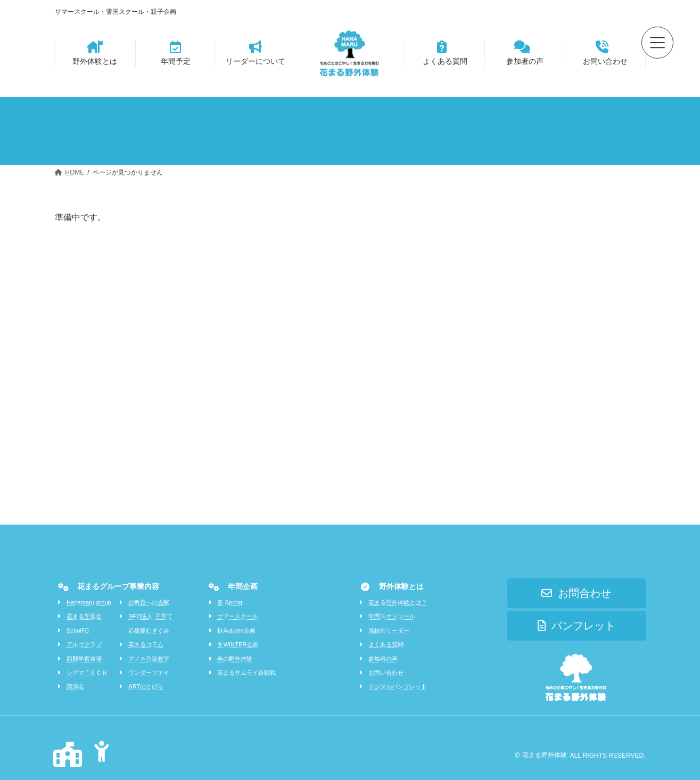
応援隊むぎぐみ (149, 630)
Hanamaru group (89, 602)
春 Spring (229, 602)
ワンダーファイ (149, 673)
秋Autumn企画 (236, 630)
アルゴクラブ (84, 644)
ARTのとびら (146, 686)
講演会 (75, 686)
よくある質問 (386, 644)
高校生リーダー (389, 630)
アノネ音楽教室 (149, 659)
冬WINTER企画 (238, 644)
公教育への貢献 (149, 602)
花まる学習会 (84, 616)
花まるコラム (146, 644)
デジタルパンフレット (398, 686)
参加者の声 (383, 659)
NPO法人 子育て (150, 616)
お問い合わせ (386, 673)
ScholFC (78, 630)
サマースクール (238, 616)
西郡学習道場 (84, 659)
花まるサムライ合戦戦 (246, 673)
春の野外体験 (235, 659)
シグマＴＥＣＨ (87, 673)
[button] (95, 54)
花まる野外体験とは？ (398, 602)
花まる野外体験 (545, 755)
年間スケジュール (392, 616)
